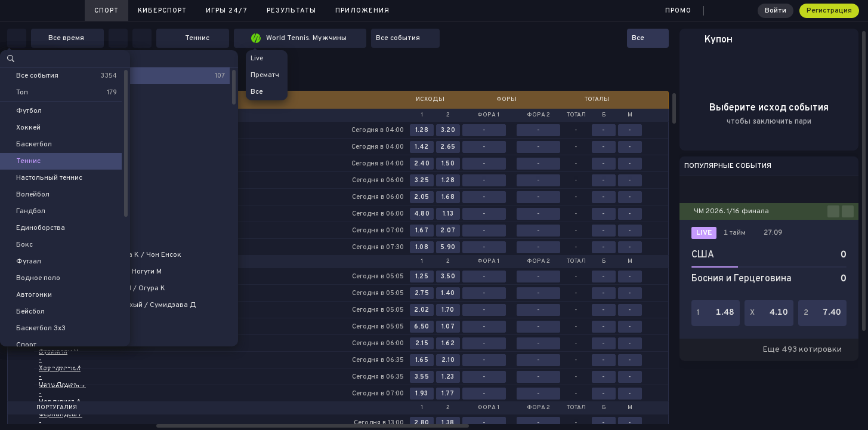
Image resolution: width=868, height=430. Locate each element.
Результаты (291, 11)
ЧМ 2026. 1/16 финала (731, 211)
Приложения (362, 11)
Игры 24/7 (227, 11)
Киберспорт (162, 11)
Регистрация (829, 11)
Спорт (106, 11)
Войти (776, 11)
